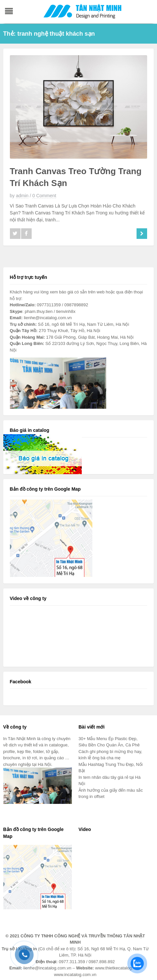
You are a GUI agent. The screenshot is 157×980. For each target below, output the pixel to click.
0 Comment (44, 196)
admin (22, 196)
